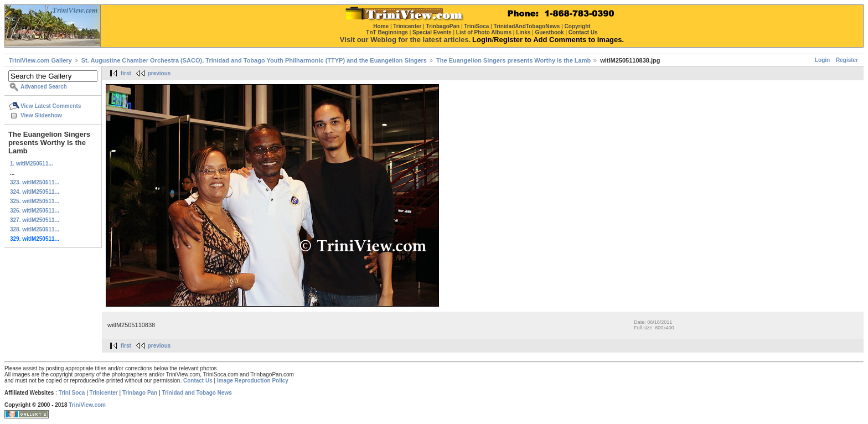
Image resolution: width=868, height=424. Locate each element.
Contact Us (198, 381)
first (126, 73)
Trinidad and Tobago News (197, 393)
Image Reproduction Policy (253, 381)
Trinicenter (104, 393)
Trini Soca (72, 393)
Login (822, 60)
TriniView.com (87, 405)
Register (847, 60)
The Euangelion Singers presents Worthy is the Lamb (513, 60)
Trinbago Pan (140, 393)
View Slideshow (41, 115)
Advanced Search (44, 87)
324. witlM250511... (35, 192)
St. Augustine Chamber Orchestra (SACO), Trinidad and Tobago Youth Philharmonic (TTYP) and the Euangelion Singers (254, 60)
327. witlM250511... (35, 220)
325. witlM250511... (35, 201)
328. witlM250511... (35, 229)
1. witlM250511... (32, 164)
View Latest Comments (51, 106)
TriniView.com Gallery (40, 60)
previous (159, 73)
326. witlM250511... (35, 211)
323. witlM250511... (35, 182)
